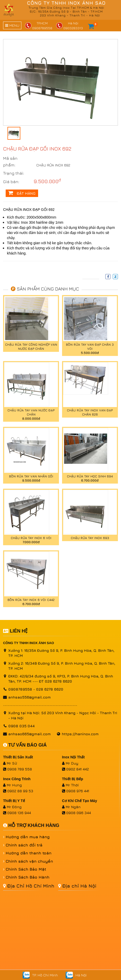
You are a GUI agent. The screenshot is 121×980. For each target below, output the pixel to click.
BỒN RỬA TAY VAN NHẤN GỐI (31, 476)
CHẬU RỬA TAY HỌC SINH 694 (90, 476)
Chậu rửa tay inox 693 (90, 538)
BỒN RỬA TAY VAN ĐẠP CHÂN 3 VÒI (90, 347)
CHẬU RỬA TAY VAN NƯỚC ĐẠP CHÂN (31, 412)
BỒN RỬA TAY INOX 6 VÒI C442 (31, 600)
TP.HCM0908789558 (39, 26)
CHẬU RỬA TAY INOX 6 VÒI (31, 538)
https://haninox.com (80, 734)
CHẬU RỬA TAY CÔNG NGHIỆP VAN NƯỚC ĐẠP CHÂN (31, 347)
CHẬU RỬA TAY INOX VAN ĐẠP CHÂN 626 (90, 412)
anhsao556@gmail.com (29, 697)
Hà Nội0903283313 (70, 26)
